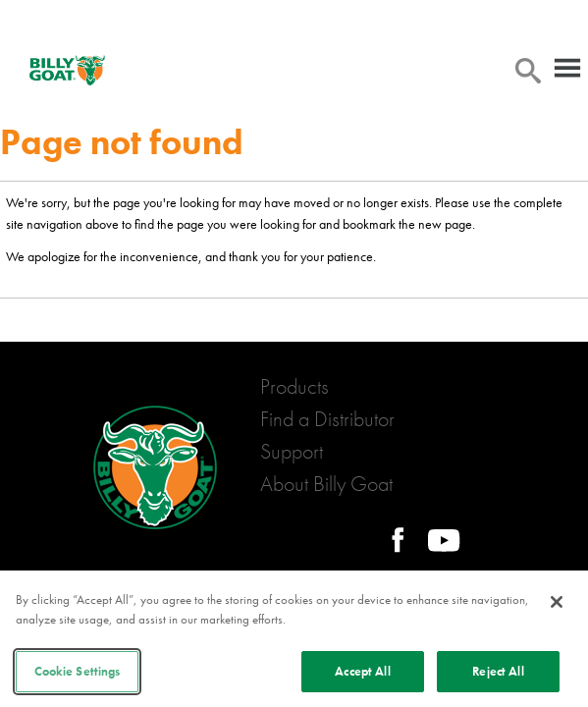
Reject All (498, 671)
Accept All (362, 671)
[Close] (557, 602)
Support (292, 451)
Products (294, 386)
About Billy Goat (326, 484)
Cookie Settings (78, 671)
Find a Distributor (327, 419)
